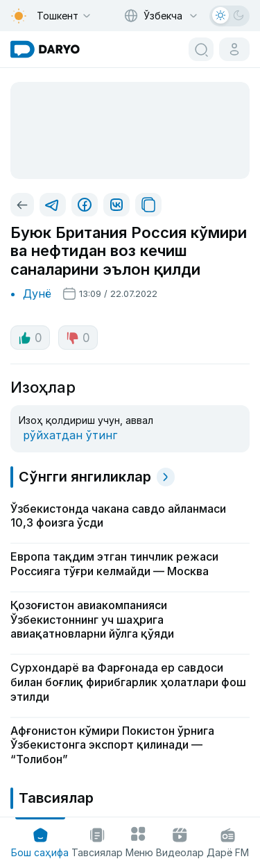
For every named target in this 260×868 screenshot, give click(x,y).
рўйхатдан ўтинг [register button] (70, 435)
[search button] (201, 49)
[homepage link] (45, 49)
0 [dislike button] (78, 338)
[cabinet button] (234, 49)
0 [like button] (30, 338)
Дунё (37, 293)
